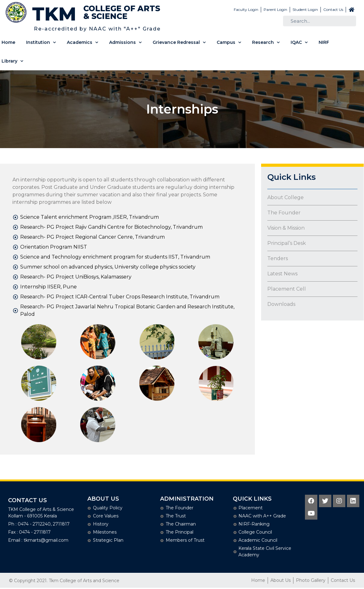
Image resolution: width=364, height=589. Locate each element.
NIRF (324, 42)
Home (8, 42)
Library (12, 61)
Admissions (125, 42)
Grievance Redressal (179, 42)
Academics (83, 42)
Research (266, 42)
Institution (41, 42)
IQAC (299, 42)
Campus (229, 42)
